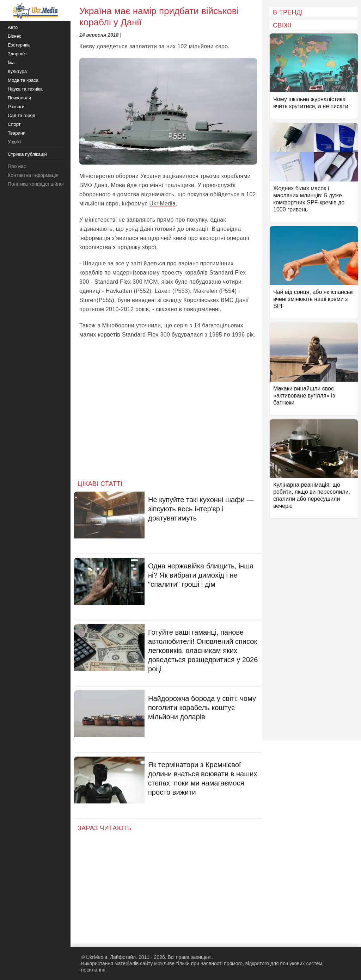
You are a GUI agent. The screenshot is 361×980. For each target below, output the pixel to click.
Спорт (14, 124)
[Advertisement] (168, 415)
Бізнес (14, 36)
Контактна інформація (33, 175)
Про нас (17, 166)
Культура (17, 71)
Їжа (11, 63)
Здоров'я (17, 54)
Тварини (17, 133)
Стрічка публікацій (27, 154)
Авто (13, 27)
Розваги (16, 107)
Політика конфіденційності (38, 184)
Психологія (19, 98)
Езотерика (19, 45)
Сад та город (22, 115)
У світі (14, 142)
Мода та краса (23, 80)
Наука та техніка (25, 89)
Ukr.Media (162, 204)
